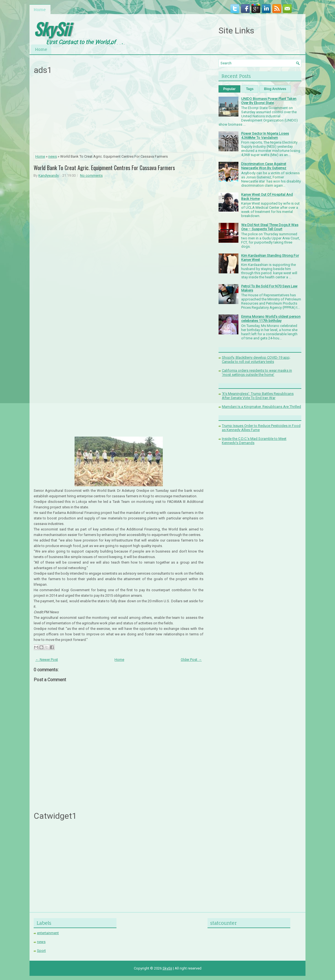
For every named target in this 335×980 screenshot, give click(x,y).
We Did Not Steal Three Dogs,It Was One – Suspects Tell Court (270, 227)
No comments (91, 175)
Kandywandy (49, 175)
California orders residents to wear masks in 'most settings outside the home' (257, 373)
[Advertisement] (119, 115)
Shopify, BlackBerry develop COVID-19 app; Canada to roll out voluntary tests (256, 360)
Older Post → (191, 660)
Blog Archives (275, 89)
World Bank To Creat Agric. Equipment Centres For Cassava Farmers (104, 168)
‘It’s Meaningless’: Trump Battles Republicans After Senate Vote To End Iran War (258, 396)
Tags (250, 89)
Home (40, 10)
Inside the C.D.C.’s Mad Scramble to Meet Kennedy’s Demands (254, 441)
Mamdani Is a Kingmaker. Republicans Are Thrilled (261, 407)
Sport (41, 951)
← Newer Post (47, 660)
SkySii (52, 29)
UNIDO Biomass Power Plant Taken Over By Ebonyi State (269, 101)
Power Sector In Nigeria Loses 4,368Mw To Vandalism (265, 136)
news (53, 156)
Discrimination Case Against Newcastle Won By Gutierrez (264, 166)
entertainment (48, 933)
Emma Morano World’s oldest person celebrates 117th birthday (271, 319)
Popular (229, 89)
